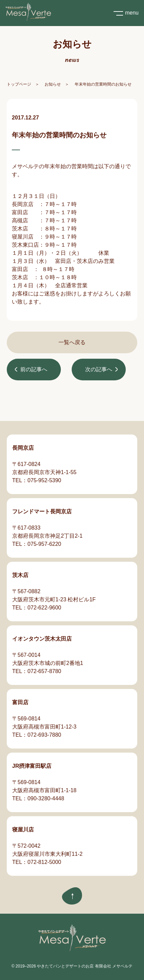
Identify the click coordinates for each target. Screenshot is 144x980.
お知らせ (53, 84)
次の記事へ (99, 369)
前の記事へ (34, 369)
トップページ (19, 84)
